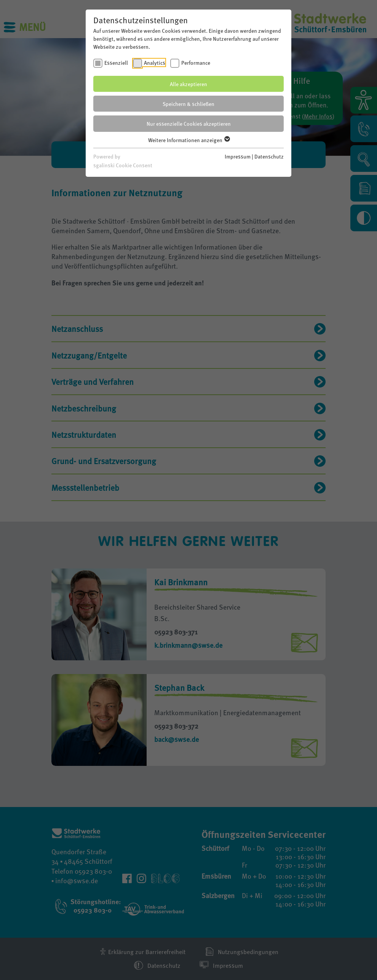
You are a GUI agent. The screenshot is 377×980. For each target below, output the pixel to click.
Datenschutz (269, 156)
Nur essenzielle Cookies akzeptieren (189, 123)
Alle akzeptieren (188, 84)
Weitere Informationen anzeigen (189, 140)
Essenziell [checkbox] (116, 62)
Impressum (238, 156)
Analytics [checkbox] (155, 62)
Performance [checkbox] (196, 62)
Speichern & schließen (188, 104)
